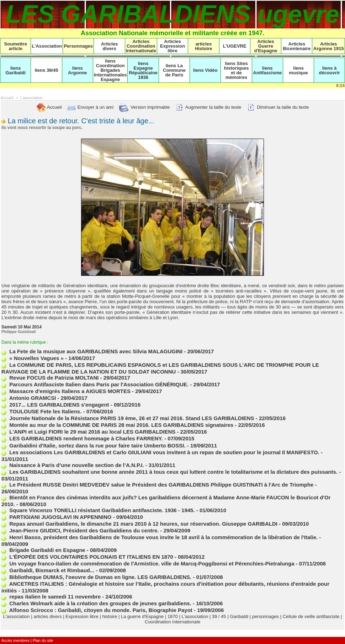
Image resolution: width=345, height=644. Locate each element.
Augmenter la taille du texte (208, 107)
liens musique (298, 70)
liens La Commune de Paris (174, 70)
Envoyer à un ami (90, 107)
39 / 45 (219, 616)
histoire (110, 616)
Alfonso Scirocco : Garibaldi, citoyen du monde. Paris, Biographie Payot (97, 610)
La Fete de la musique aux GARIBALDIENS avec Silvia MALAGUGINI (92, 351)
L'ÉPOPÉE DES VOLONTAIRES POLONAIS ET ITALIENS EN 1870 (87, 557)
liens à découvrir (330, 70)
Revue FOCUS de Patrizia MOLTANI (50, 378)
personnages (266, 616)
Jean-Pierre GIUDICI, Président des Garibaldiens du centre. (80, 530)
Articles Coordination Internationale (141, 46)
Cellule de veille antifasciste (311, 616)
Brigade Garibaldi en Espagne (43, 550)
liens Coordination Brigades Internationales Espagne (110, 70)
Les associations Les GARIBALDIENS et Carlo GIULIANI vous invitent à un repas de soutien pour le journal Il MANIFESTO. (160, 452)
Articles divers (110, 46)
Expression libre (82, 616)
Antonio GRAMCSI (29, 398)
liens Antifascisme (267, 70)
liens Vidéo (205, 70)
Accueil (7, 98)
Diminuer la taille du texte (278, 107)
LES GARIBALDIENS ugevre (172, 14)
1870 (173, 616)
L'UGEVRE (235, 46)
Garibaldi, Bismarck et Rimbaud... (48, 570)
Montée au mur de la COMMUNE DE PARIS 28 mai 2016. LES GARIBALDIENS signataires (117, 425)
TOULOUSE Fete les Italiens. (41, 411)
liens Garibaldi (16, 70)
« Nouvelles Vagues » (33, 358)
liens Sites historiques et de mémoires (236, 70)
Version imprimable (144, 107)
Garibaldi (239, 616)
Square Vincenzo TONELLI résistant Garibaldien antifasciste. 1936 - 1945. (98, 510)
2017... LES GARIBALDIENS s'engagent (55, 405)
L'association (31, 98)
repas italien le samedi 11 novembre (51, 597)
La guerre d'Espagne (142, 616)
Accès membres (15, 640)
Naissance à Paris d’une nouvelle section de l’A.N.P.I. (73, 465)
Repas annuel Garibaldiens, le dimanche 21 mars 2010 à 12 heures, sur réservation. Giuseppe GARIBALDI (139, 524)
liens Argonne (77, 70)
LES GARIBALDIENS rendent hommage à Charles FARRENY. (82, 438)
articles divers (47, 616)
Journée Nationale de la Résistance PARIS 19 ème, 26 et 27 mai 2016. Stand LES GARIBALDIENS (128, 418)
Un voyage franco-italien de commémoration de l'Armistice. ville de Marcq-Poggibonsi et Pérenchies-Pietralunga (148, 563)
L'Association (47, 46)
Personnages (78, 46)
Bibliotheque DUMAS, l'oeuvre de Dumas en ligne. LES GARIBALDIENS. (96, 577)
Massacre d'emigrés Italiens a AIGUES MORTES (66, 391)
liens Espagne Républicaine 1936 (143, 70)
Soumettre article (16, 46)
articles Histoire (203, 46)
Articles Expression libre (172, 46)
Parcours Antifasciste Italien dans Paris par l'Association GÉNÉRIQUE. (95, 384)
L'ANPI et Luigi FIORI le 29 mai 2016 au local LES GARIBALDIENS (88, 432)
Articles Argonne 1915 (329, 46)
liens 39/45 (47, 70)
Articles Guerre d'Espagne (266, 46)
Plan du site (43, 640)
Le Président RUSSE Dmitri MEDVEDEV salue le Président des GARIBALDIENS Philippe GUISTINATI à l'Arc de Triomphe (157, 485)
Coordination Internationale (172, 622)
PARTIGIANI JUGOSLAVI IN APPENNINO (56, 517)
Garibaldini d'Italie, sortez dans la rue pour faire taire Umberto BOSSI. (94, 446)
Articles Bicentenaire (297, 46)
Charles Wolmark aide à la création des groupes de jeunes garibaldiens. (96, 603)
